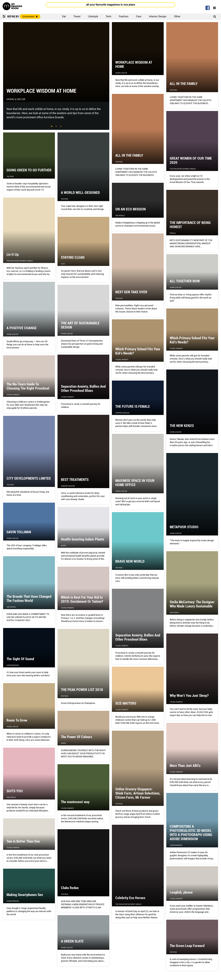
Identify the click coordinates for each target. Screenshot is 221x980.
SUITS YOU (15, 791)
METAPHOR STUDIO (184, 527)
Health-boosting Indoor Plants (83, 539)
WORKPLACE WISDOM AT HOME (42, 91)
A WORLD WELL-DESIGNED (80, 193)
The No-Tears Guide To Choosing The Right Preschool (28, 386)
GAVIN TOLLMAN (19, 532)
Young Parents (176, 348)
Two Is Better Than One (23, 841)
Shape (63, 546)
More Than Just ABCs (185, 766)
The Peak (173, 90)
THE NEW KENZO (182, 426)
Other (177, 16)
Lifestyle (93, 16)
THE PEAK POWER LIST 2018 (82, 690)
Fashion (124, 16)
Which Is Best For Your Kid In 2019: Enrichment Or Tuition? (82, 599)
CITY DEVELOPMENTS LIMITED (29, 478)
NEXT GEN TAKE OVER (131, 292)
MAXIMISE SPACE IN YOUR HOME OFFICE (135, 483)
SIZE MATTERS (126, 703)
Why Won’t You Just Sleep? (189, 696)
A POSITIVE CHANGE (22, 328)
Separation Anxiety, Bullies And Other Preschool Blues (83, 389)
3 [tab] (61, 127)
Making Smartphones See (25, 895)
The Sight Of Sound (20, 659)
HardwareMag (13, 665)
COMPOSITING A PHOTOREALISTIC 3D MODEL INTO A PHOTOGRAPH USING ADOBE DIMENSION (191, 833)
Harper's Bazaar (122, 413)
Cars (139, 16)
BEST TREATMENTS (75, 480)
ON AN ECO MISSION (131, 209)
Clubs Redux (70, 888)
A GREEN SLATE (72, 941)
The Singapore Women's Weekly (183, 169)
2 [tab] (56, 127)
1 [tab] (52, 127)
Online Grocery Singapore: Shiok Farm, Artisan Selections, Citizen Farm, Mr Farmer (138, 793)
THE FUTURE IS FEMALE (133, 406)
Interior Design (158, 16)
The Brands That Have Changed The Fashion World (29, 599)
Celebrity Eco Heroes (130, 898)
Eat (64, 16)
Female (173, 233)
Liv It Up (13, 255)
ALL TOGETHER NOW (185, 281)
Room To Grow (17, 720)
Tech (109, 16)
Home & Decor (16, 99)
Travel (77, 16)
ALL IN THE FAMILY (184, 84)
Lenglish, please (181, 892)
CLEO (63, 264)
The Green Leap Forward (187, 946)
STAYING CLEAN (73, 257)
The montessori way (75, 802)
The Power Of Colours (76, 737)
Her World (120, 216)
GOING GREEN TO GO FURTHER (29, 170)
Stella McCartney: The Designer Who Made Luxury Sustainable (192, 604)
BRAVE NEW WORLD (130, 561)
